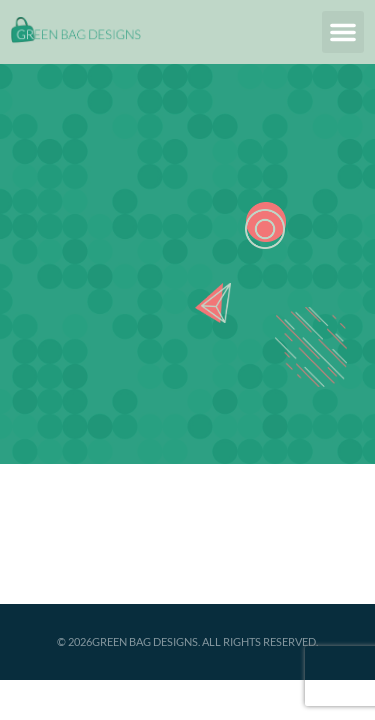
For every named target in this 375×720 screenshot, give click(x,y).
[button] (343, 32)
